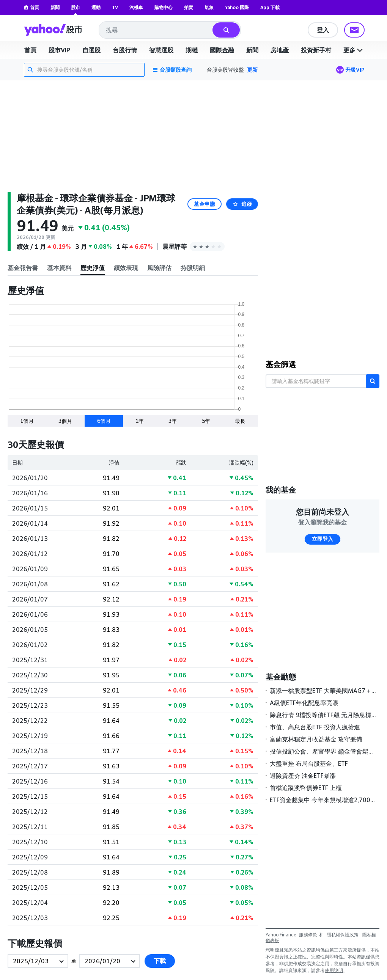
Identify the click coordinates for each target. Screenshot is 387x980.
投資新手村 (316, 50)
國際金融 (222, 50)
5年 (206, 421)
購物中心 (164, 7)
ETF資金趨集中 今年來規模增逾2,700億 (323, 800)
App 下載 (270, 7)
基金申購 (205, 204)
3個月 (65, 421)
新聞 (55, 7)
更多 (354, 50)
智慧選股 (161, 50)
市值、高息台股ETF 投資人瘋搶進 (315, 727)
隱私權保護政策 (343, 935)
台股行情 (125, 50)
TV (115, 7)
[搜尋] (226, 30)
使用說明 (334, 970)
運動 (96, 7)
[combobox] (156, 30)
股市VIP (59, 50)
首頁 (31, 7)
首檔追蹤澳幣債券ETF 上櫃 (306, 788)
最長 (240, 421)
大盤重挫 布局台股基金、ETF (309, 763)
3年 (173, 421)
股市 (76, 7)
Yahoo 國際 (237, 7)
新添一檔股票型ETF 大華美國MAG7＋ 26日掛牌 (323, 691)
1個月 (27, 421)
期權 (192, 50)
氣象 (209, 7)
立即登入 (322, 539)
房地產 (280, 50)
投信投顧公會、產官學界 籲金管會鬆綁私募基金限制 (323, 751)
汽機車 (136, 7)
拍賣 (189, 7)
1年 (140, 421)
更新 (252, 70)
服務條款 (308, 935)
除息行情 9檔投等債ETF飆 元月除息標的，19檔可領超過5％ (323, 715)
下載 (160, 961)
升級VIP (355, 70)
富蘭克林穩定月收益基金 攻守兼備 (316, 739)
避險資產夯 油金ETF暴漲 (303, 776)
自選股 (91, 50)
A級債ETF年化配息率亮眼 (304, 703)
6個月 (104, 421)
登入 (323, 30)
